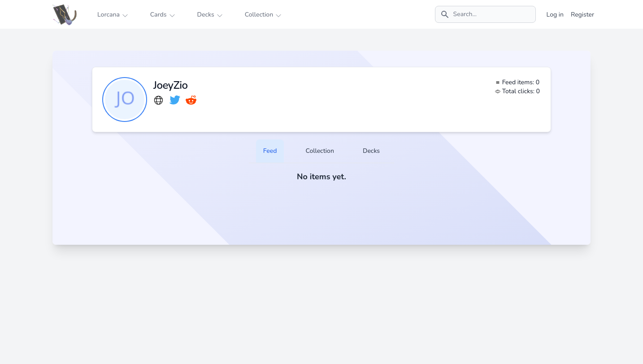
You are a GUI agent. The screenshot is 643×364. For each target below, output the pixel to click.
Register (582, 15)
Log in (555, 15)
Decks (371, 151)
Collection (319, 151)
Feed (270, 151)
